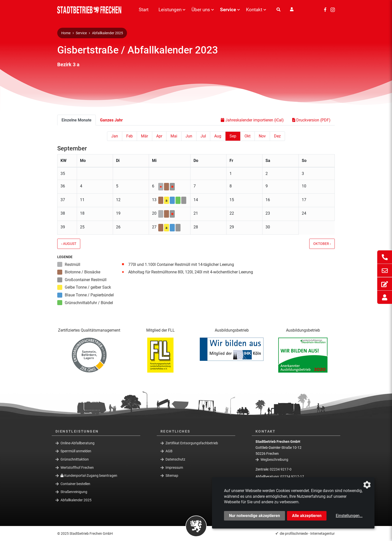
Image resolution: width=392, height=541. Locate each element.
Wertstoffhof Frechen (77, 467)
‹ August (69, 244)
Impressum (174, 467)
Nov (262, 136)
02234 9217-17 (292, 477)
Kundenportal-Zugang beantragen (89, 476)
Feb (129, 136)
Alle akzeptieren (307, 516)
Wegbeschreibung (274, 460)
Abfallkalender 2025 (107, 33)
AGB (169, 451)
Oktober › (322, 244)
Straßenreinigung (74, 492)
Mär (144, 136)
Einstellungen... (349, 516)
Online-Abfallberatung (77, 443)
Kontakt (254, 10)
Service (228, 10)
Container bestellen (75, 484)
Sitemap (172, 476)
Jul (203, 136)
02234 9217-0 (281, 469)
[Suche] (278, 10)
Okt (247, 136)
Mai (174, 136)
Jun (189, 136)
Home (66, 33)
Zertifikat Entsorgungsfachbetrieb (192, 443)
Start (144, 10)
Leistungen (170, 10)
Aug (218, 136)
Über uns (201, 10)
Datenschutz (175, 459)
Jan (115, 136)
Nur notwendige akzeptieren (254, 516)
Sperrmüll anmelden (76, 451)
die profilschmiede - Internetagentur (307, 534)
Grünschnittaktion (75, 459)
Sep (233, 136)
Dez (277, 136)
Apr (159, 136)
